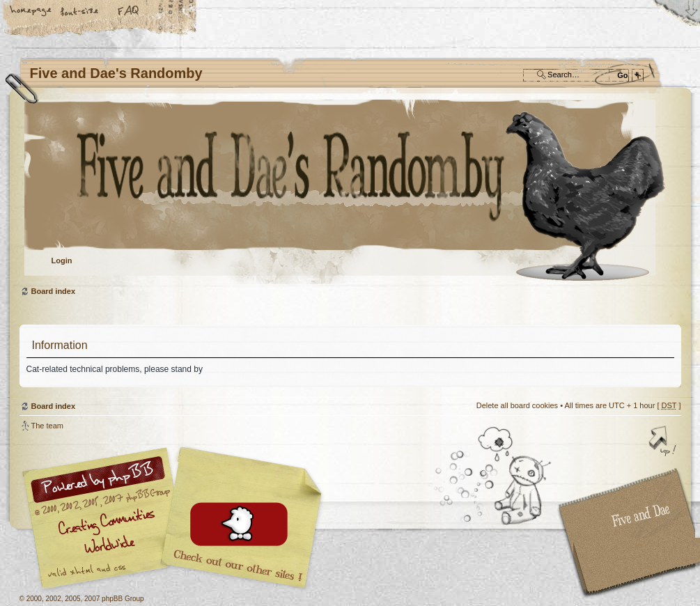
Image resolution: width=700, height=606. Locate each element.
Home (31, 12)
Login (62, 261)
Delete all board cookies (517, 405)
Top (664, 442)
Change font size (80, 12)
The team (47, 426)
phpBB (176, 518)
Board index (349, 192)
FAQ (129, 12)
